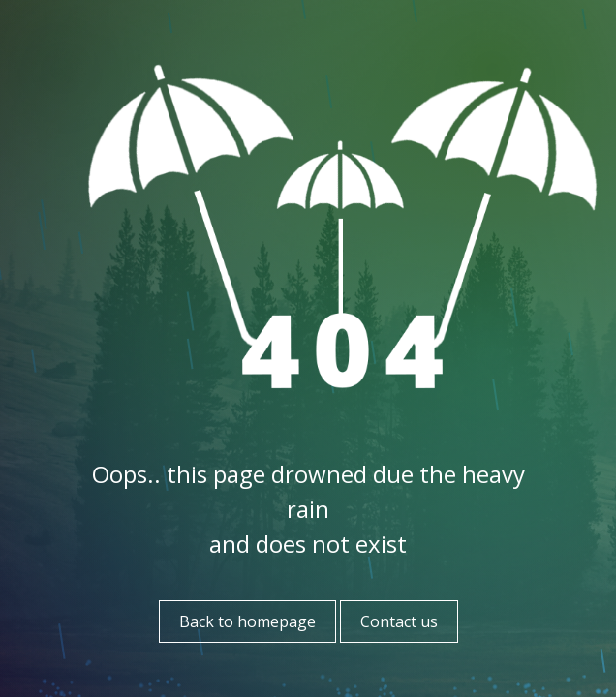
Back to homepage (247, 621)
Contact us (399, 621)
